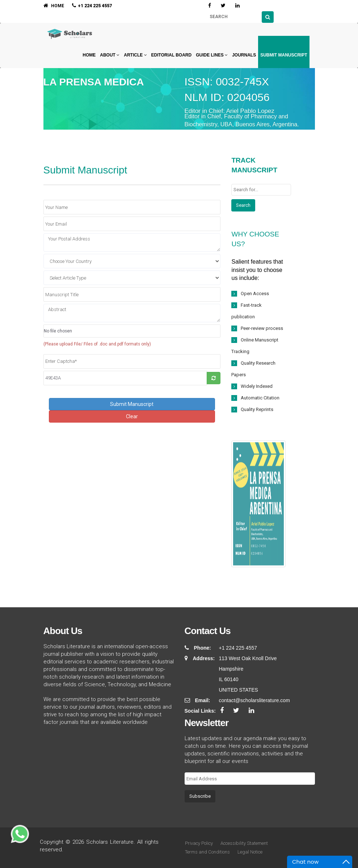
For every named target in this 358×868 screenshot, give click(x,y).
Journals (244, 55)
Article (135, 55)
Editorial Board (172, 55)
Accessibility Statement (244, 843)
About (110, 55)
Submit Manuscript (284, 55)
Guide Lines (212, 55)
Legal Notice (250, 852)
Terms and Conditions (207, 852)
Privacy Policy (199, 843)
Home (89, 55)
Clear (132, 416)
